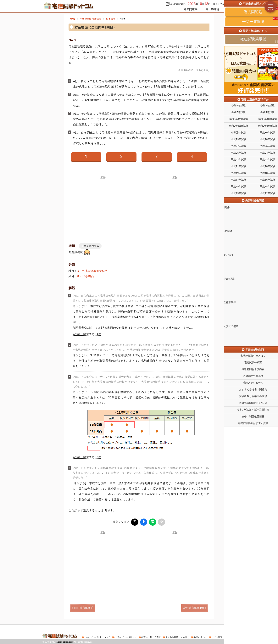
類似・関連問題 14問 (88, 457)
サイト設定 (217, 637)
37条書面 (110, 19)
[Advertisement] (175, 560)
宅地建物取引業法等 (91, 19)
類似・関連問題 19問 (88, 334)
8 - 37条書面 (86, 276)
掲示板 (229, 9)
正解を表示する (90, 246)
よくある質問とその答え (177, 637)
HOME (72, 19)
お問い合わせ (200, 637)
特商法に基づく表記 (151, 637)
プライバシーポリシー (126, 637)
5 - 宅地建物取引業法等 (93, 271)
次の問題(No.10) (194, 607)
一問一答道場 (211, 9)
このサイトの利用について (97, 637)
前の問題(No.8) (84, 607)
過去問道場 (191, 9)
